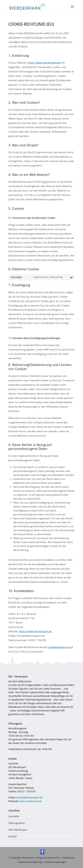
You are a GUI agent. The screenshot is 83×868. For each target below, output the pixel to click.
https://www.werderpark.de (44, 63)
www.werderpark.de (31, 801)
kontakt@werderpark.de (29, 798)
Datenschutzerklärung (30, 862)
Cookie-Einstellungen (55, 862)
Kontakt (12, 836)
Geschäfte (14, 816)
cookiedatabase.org (59, 647)
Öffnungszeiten (17, 823)
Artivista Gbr (54, 858)
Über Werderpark (18, 830)
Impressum (68, 858)
